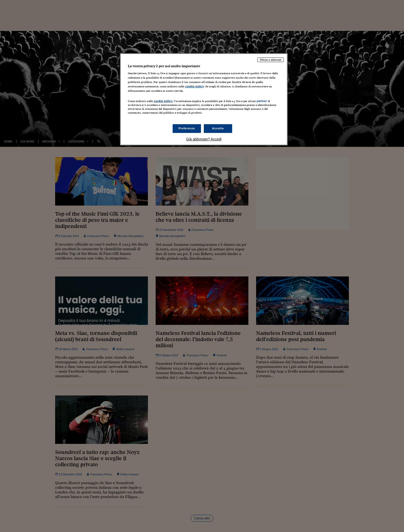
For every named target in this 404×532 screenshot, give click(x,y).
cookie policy (195, 86)
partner (262, 101)
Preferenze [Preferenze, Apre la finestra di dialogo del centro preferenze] (187, 128)
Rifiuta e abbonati (271, 60)
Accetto (218, 128)
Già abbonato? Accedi (204, 139)
